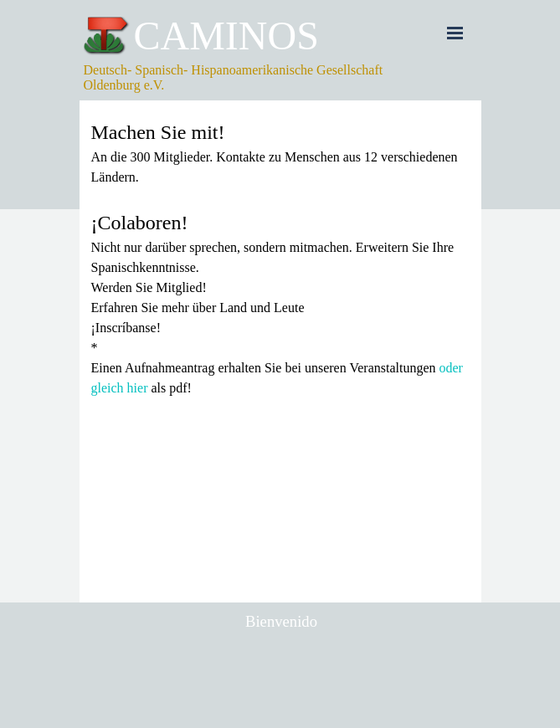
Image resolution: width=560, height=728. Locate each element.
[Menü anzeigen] (455, 33)
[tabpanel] (280, 258)
